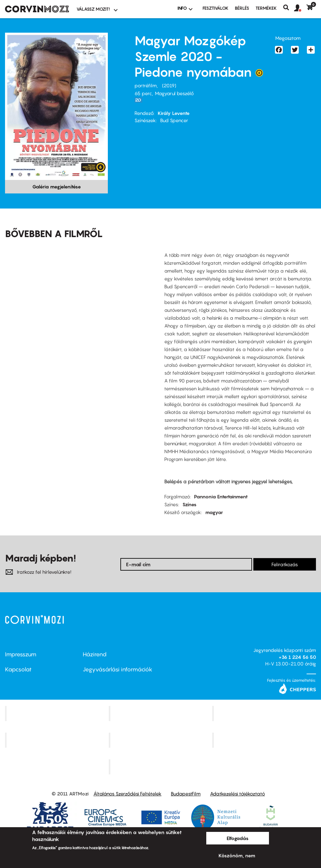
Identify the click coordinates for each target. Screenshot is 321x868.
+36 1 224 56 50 (297, 657)
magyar (214, 512)
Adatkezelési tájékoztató (237, 794)
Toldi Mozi (161, 767)
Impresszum (21, 654)
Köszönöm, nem (237, 855)
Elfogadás (238, 838)
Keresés (289, 8)
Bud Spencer (174, 120)
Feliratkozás (285, 564)
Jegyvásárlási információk (118, 669)
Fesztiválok (216, 8)
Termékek (266, 8)
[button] (300, 8)
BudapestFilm (186, 794)
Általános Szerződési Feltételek (127, 794)
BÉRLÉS (242, 8)
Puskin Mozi (58, 740)
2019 (169, 85)
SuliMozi (161, 740)
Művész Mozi (265, 713)
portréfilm (146, 85)
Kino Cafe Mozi (161, 713)
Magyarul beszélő (174, 93)
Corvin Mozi (58, 713)
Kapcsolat (18, 669)
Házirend (95, 654)
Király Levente (174, 113)
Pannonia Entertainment (221, 496)
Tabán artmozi (265, 740)
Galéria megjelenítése (57, 187)
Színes (189, 504)
